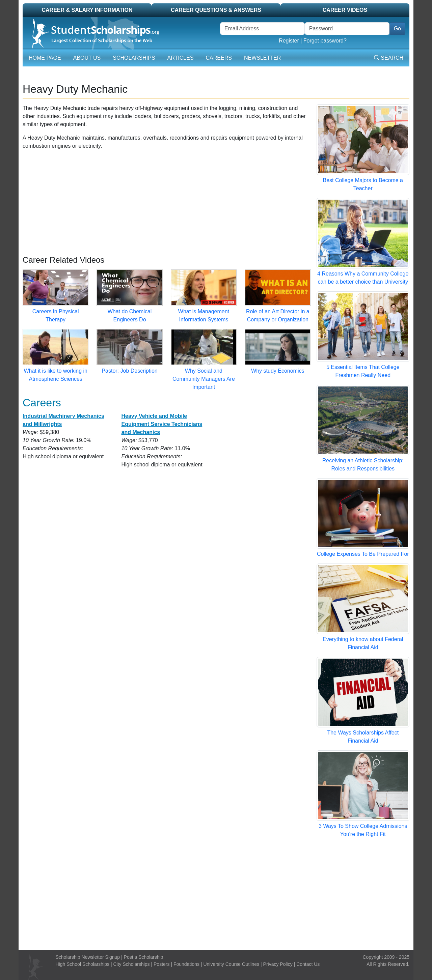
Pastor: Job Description (129, 371)
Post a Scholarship (144, 957)
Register (289, 41)
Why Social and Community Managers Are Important (204, 379)
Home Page (45, 58)
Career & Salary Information (87, 10)
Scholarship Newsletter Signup (88, 957)
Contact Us (308, 964)
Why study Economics (278, 371)
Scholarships (134, 58)
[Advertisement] (167, 203)
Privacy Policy (278, 964)
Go (397, 28)
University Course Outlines (231, 964)
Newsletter (262, 58)
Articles (181, 58)
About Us (87, 58)
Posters (161, 964)
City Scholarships (131, 964)
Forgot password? (325, 41)
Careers (219, 58)
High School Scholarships (83, 964)
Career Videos (345, 10)
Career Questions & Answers (216, 10)
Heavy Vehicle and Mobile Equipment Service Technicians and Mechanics (162, 424)
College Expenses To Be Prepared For (363, 554)
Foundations (186, 964)
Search (389, 58)
